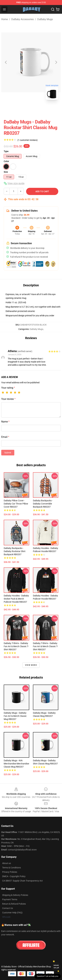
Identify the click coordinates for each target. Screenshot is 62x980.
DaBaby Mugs (45, 19)
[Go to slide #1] (23, 109)
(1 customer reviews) (28, 140)
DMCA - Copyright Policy (14, 876)
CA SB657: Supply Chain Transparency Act (22, 881)
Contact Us (8, 908)
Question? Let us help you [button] (48, 976)
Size (6, 172)
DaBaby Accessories (23, 19)
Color (6, 161)
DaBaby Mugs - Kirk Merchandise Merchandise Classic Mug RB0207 (16, 764)
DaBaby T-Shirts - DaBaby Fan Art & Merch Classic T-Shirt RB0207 (16, 646)
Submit (8, 453)
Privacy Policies (10, 872)
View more (31, 665)
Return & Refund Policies (14, 904)
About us (7, 863)
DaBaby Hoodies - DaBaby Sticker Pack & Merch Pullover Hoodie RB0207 (16, 599)
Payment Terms (10, 899)
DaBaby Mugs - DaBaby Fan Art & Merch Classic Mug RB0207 (15, 716)
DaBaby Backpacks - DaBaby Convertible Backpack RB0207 (43, 504)
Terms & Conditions (11, 868)
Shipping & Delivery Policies (15, 895)
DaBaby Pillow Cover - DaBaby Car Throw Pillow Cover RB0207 (16, 504)
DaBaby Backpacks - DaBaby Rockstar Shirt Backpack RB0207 (15, 551)
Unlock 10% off (56, 966)
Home (5, 19)
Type (6, 151)
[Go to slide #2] (39, 109)
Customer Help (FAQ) (12, 913)
